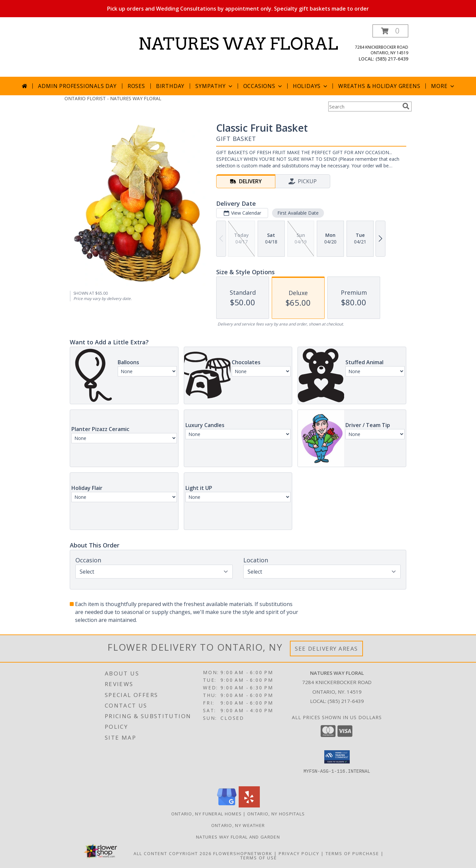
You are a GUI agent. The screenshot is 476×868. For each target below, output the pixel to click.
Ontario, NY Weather (238, 825)
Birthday (170, 86)
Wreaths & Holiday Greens (379, 86)
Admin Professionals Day (77, 86)
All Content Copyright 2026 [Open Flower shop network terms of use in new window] (173, 853)
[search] (406, 106)
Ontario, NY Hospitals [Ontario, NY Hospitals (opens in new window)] (276, 814)
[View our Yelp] (249, 806)
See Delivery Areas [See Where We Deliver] (326, 649)
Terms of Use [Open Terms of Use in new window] (259, 858)
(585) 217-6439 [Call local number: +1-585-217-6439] (392, 59)
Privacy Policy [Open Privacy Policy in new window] (299, 853)
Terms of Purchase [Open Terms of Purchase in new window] (352, 853)
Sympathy (214, 86)
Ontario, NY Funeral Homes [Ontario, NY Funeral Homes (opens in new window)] (207, 814)
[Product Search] (364, 107)
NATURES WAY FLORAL (238, 44)
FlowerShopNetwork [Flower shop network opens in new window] (243, 853)
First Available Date (298, 213)
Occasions (263, 86)
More (443, 86)
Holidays (311, 86)
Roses (136, 86)
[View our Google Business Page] (227, 806)
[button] (390, 31)
